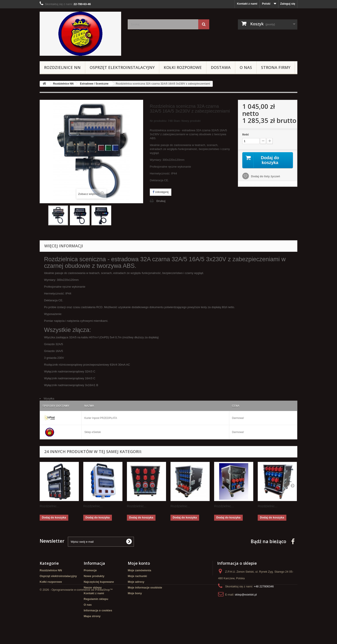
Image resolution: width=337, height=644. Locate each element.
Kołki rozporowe (183, 67)
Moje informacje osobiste (145, 588)
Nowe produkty (94, 576)
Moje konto (139, 563)
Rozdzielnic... (49, 506)
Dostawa (221, 67)
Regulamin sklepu (96, 599)
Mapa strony (92, 616)
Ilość (246, 134)
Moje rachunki (137, 576)
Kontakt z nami (247, 4)
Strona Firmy (276, 67)
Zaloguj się (288, 4)
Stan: (177, 121)
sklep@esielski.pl (246, 595)
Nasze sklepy (93, 588)
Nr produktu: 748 (175, 121)
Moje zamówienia (139, 570)
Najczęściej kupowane (99, 582)
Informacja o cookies (98, 610)
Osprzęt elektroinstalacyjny (122, 67)
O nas (246, 67)
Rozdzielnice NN (62, 67)
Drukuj (161, 201)
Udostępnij (161, 192)
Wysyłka (49, 399)
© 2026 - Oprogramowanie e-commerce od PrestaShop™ (76, 632)
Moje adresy (136, 582)
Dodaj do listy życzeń (265, 177)
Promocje (90, 570)
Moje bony (135, 593)
